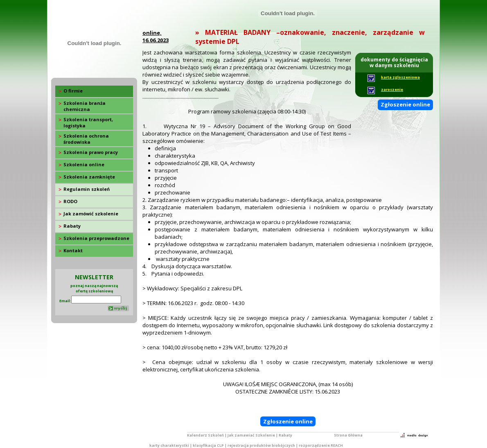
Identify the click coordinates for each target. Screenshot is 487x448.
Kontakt (73, 250)
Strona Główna (348, 435)
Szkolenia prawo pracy (91, 152)
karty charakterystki (169, 445)
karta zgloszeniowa (400, 77)
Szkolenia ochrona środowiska (86, 139)
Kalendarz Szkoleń (205, 435)
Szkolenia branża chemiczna (85, 106)
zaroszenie (392, 89)
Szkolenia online (84, 164)
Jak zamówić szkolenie (91, 214)
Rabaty (72, 226)
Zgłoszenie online (405, 104)
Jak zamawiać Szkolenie (251, 435)
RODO (70, 201)
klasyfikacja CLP (208, 445)
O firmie (73, 91)
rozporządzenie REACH (321, 445)
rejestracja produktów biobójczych (261, 445)
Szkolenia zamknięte (89, 177)
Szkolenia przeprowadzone (96, 238)
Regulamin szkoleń (87, 189)
